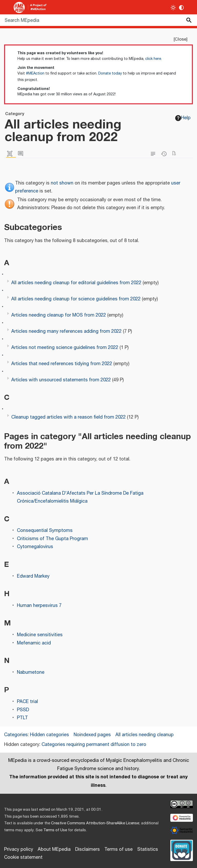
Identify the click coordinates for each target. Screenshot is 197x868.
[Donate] (182, 850)
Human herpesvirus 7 (39, 606)
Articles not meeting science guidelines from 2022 (65, 348)
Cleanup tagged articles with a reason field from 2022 (68, 417)
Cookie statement (23, 857)
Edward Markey (33, 576)
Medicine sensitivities (40, 635)
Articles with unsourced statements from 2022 (61, 380)
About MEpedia (54, 849)
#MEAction (35, 73)
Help (183, 118)
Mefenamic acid (34, 643)
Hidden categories (50, 735)
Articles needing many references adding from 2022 (66, 331)
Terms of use (119, 849)
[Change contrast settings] (181, 8)
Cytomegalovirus (35, 547)
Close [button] (180, 39)
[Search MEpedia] (98, 20)
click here (153, 59)
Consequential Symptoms (45, 531)
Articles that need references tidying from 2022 (62, 364)
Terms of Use (55, 830)
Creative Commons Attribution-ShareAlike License (95, 823)
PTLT (22, 718)
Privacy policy (19, 849)
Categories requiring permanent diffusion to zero (94, 745)
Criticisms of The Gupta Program (52, 539)
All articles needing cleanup (145, 735)
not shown (62, 183)
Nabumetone (31, 672)
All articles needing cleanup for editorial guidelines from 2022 (76, 283)
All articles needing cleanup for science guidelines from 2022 (76, 299)
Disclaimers (87, 849)
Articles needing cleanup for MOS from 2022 (59, 315)
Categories (16, 735)
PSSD (23, 710)
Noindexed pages (92, 735)
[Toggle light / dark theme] (173, 8)
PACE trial (27, 702)
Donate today (110, 73)
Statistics (148, 849)
